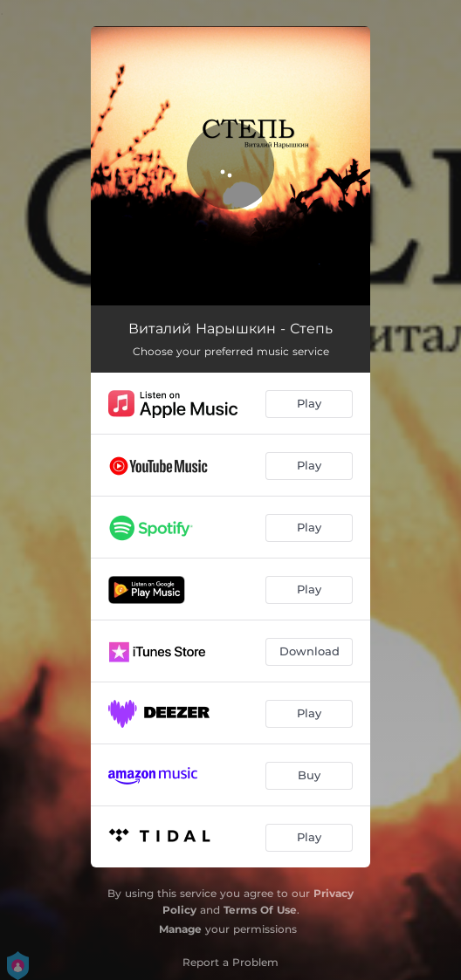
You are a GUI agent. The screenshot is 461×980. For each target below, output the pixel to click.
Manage (180, 929)
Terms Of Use (260, 910)
